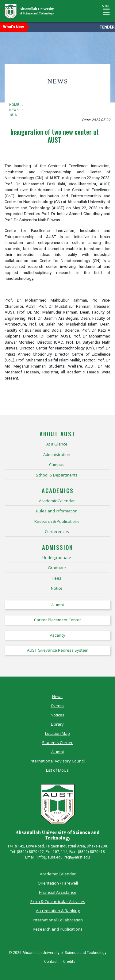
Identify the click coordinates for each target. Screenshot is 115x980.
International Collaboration (58, 920)
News (57, 696)
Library (57, 724)
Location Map (57, 733)
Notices (57, 715)
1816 (13, 115)
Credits (69, 962)
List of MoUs (57, 770)
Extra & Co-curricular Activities (58, 901)
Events (57, 706)
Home (14, 105)
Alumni (57, 752)
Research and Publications (58, 929)
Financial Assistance (58, 892)
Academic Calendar (58, 874)
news (14, 110)
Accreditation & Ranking (58, 911)
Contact (51, 962)
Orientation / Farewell (58, 883)
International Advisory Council (57, 761)
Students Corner (57, 743)
